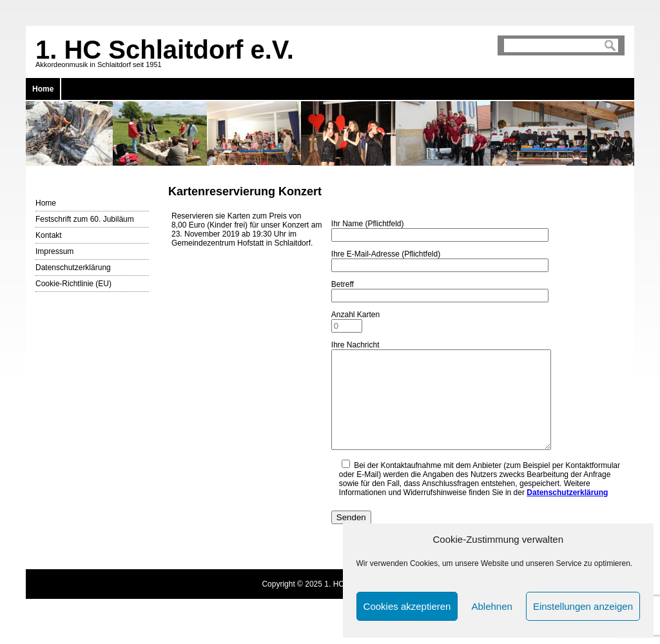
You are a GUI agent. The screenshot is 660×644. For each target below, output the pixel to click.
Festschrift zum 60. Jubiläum (85, 219)
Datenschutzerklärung (73, 268)
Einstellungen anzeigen (583, 606)
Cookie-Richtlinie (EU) (73, 284)
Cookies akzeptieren (407, 606)
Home (43, 89)
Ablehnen (491, 606)
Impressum (54, 251)
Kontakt (49, 235)
